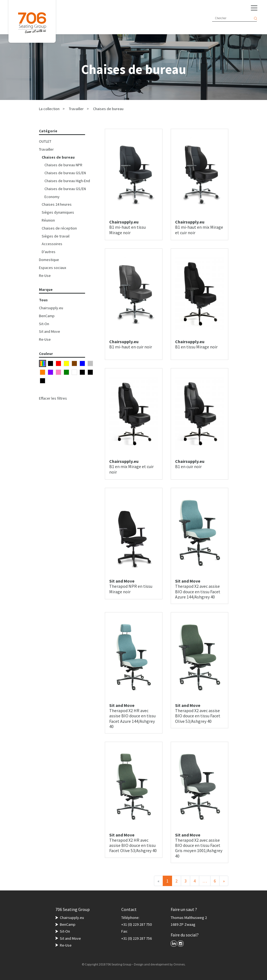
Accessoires (52, 244)
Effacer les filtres (53, 398)
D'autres (49, 252)
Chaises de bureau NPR (63, 165)
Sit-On (44, 324)
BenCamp (47, 316)
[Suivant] (224, 881)
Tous (43, 300)
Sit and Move (50, 331)
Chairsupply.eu (51, 308)
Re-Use (45, 276)
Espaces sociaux (53, 268)
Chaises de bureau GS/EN (65, 173)
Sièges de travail (56, 236)
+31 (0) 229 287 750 (137, 924)
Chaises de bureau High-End (67, 181)
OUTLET (45, 141)
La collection (49, 109)
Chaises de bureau (108, 109)
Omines (179, 964)
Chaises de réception (59, 228)
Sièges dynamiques (58, 212)
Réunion (48, 220)
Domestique (49, 260)
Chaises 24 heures (57, 204)
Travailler (76, 109)
